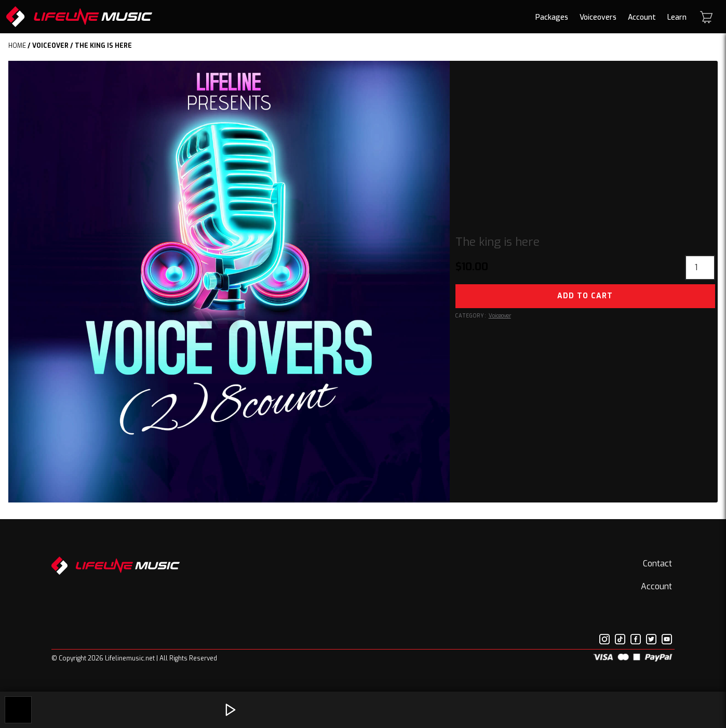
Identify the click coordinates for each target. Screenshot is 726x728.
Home (17, 46)
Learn (677, 17)
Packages (552, 17)
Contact (657, 564)
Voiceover (50, 46)
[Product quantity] (700, 268)
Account (642, 17)
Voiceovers (598, 17)
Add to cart (585, 296)
